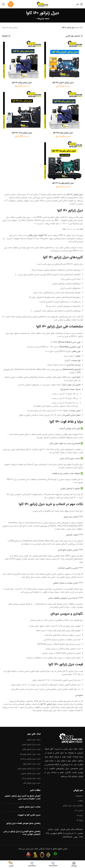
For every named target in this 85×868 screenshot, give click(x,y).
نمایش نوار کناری (73, 36)
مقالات (80, 801)
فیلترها (5, 36)
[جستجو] (3, 4)
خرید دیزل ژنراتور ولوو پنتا (30, 754)
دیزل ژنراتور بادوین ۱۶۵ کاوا (63, 82)
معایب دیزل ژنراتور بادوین (30, 807)
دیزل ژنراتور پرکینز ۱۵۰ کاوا (22, 82)
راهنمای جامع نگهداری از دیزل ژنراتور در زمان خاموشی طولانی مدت (22, 833)
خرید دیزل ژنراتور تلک (32, 783)
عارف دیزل (80, 28)
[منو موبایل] (80, 4)
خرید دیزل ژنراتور (34, 740)
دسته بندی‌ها (44, 19)
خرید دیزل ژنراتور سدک (31, 778)
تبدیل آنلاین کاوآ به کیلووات (29, 815)
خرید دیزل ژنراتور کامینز (31, 744)
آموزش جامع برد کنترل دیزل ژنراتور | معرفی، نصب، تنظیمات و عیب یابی (22, 797)
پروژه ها (80, 820)
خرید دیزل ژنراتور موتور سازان (29, 768)
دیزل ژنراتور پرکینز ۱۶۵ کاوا (63, 133)
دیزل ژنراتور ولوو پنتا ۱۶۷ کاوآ (63, 183)
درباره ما (80, 815)
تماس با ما (79, 810)
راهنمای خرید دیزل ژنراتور (73, 806)
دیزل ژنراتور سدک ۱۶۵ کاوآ (22, 133)
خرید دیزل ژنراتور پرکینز (31, 749)
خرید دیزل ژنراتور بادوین (31, 773)
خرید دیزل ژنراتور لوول (32, 764)
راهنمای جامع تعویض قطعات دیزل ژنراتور (23, 823)
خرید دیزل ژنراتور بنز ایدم (30, 759)
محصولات (79, 796)
